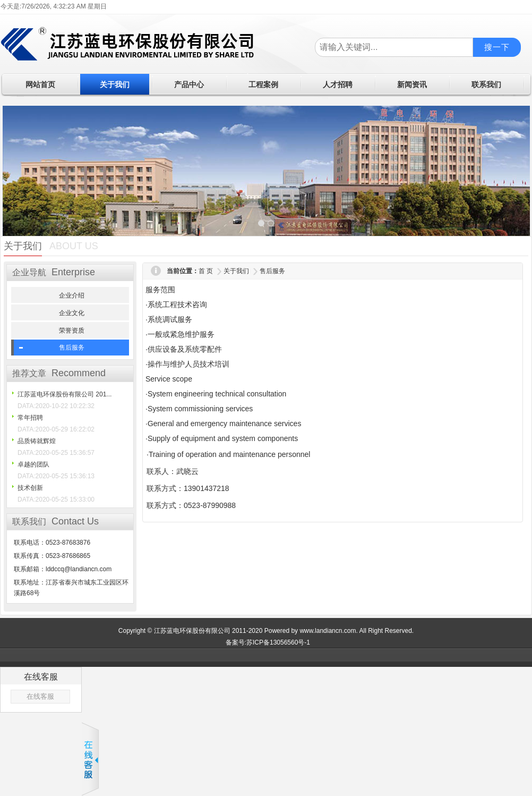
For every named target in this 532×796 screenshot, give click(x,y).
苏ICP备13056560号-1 (278, 642)
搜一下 (497, 47)
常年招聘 (30, 418)
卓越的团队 (33, 464)
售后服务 (72, 348)
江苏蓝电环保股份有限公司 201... (65, 394)
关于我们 (236, 271)
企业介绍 (72, 295)
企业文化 (72, 313)
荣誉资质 (72, 331)
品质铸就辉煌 (37, 441)
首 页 (206, 271)
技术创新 (30, 488)
